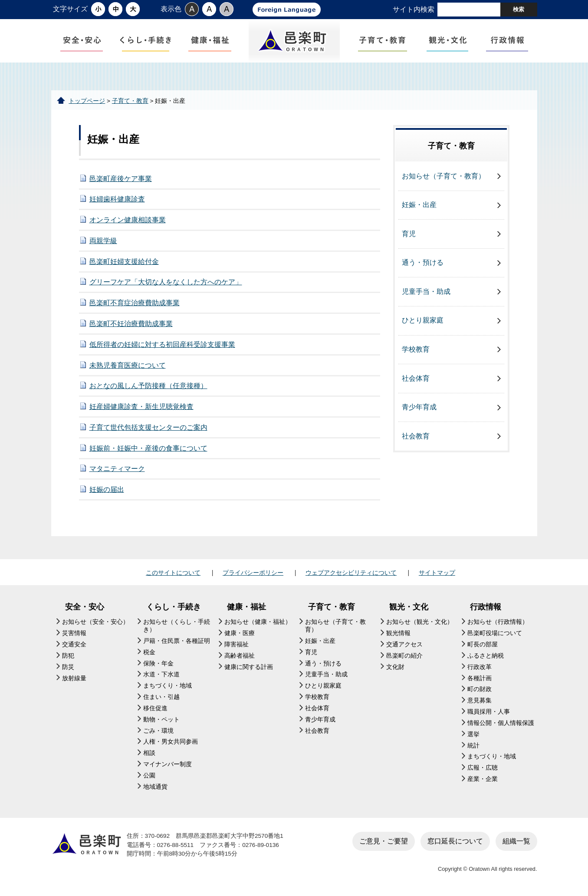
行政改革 (480, 667)
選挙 (473, 734)
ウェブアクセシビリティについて (351, 573)
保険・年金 (158, 664)
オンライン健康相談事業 (128, 220)
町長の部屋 (483, 644)
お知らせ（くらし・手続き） (177, 626)
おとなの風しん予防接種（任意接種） (148, 386)
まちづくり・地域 (168, 686)
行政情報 (486, 607)
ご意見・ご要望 (384, 841)
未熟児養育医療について (128, 365)
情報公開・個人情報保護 (501, 723)
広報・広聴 (483, 768)
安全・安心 (85, 607)
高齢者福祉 (240, 656)
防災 (68, 667)
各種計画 (480, 678)
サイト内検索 (414, 9)
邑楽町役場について (495, 633)
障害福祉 (237, 644)
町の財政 (480, 689)
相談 (149, 753)
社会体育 (416, 378)
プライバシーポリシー (253, 573)
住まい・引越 (161, 697)
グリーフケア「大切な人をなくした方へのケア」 (166, 282)
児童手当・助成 (426, 292)
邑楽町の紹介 (404, 656)
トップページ (87, 101)
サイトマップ (437, 573)
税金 (149, 652)
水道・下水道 (161, 674)
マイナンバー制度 (168, 764)
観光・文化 (409, 607)
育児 (409, 234)
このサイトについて (173, 573)
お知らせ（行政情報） (498, 622)
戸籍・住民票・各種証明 (177, 641)
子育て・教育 (130, 101)
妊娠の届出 (107, 489)
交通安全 (74, 644)
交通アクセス (404, 644)
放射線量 (74, 678)
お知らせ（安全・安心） (95, 622)
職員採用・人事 (489, 712)
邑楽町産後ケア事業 (121, 179)
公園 (149, 776)
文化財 (395, 667)
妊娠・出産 (419, 205)
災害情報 (74, 633)
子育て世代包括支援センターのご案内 (148, 427)
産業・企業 (483, 779)
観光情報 (398, 633)
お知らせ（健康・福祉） (258, 622)
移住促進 (155, 708)
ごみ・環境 (158, 731)
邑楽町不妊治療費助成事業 (131, 324)
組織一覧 (516, 841)
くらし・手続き (174, 607)
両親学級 (103, 241)
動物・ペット (161, 720)
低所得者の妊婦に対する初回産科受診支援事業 (162, 344)
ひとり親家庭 (423, 320)
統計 (473, 746)
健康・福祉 (246, 607)
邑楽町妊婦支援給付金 (124, 262)
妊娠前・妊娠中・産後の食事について (148, 448)
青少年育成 (419, 407)
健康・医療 (240, 633)
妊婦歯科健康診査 (117, 199)
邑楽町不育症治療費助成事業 (135, 303)
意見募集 (480, 700)
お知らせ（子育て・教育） (443, 176)
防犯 (68, 656)
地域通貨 (155, 787)
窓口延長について (455, 841)
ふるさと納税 (486, 656)
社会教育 (416, 436)
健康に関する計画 (249, 667)
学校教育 (416, 349)
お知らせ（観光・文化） (420, 622)
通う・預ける (423, 262)
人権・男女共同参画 (171, 742)
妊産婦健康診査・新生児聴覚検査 (141, 407)
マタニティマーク (117, 469)
